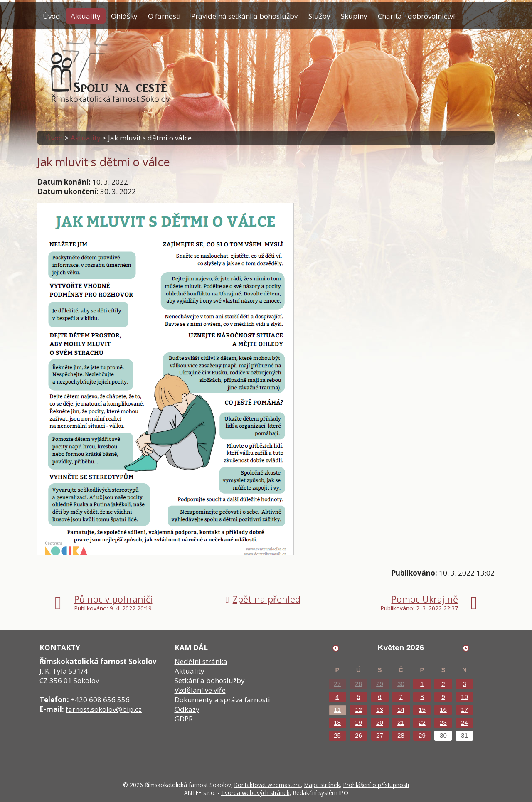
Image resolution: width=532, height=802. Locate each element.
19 (358, 722)
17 (464, 710)
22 (422, 722)
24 (464, 722)
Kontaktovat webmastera (268, 785)
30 (401, 684)
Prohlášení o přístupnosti (376, 785)
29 (380, 684)
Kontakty (57, 37)
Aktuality (86, 16)
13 (380, 710)
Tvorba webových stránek (255, 793)
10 (464, 697)
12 (358, 710)
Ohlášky (124, 16)
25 (337, 735)
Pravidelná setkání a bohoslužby (245, 16)
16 (443, 710)
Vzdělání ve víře (200, 690)
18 (337, 722)
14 (401, 710)
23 (443, 722)
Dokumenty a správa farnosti (222, 700)
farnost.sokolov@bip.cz (104, 709)
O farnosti (164, 16)
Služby (319, 16)
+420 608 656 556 (100, 700)
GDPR (184, 719)
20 (380, 722)
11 (337, 710)
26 (358, 735)
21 (401, 722)
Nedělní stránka (201, 661)
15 (422, 710)
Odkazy (187, 709)
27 (337, 684)
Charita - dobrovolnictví (416, 16)
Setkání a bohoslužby (210, 680)
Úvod (52, 16)
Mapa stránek (322, 785)
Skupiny (354, 16)
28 (358, 684)
